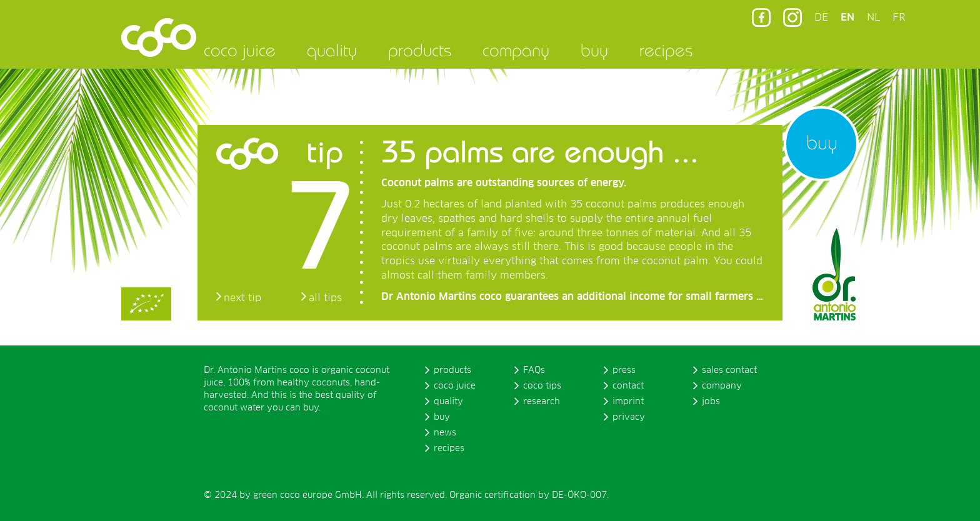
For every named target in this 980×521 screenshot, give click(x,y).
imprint (628, 402)
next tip (242, 298)
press (624, 370)
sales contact (729, 370)
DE (821, 17)
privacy (629, 417)
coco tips (542, 386)
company (516, 50)
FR (899, 17)
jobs (711, 402)
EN (847, 17)
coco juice (240, 50)
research (542, 402)
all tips (325, 298)
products (420, 50)
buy (594, 50)
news (445, 433)
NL (873, 17)
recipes (666, 50)
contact (628, 386)
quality (332, 50)
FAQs (534, 370)
